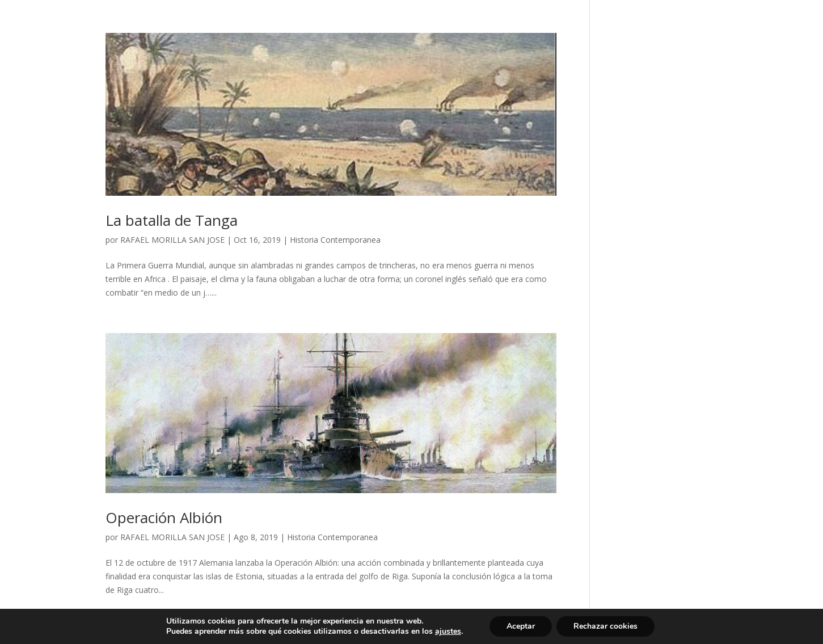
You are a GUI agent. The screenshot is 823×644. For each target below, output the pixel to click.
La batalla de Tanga (172, 220)
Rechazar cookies (605, 626)
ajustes (448, 632)
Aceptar (521, 626)
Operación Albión (164, 517)
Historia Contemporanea (335, 240)
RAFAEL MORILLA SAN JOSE (172, 240)
